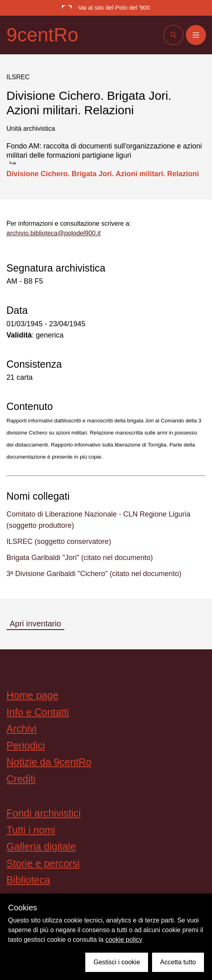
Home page (32, 695)
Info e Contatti (38, 712)
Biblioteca (28, 880)
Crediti (21, 779)
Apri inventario (35, 624)
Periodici (26, 745)
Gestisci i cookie (117, 962)
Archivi (22, 729)
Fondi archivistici (44, 813)
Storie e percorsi (43, 863)
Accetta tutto (178, 962)
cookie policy (124, 940)
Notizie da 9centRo (49, 762)
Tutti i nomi (31, 830)
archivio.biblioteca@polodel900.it (54, 233)
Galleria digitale (41, 846)
